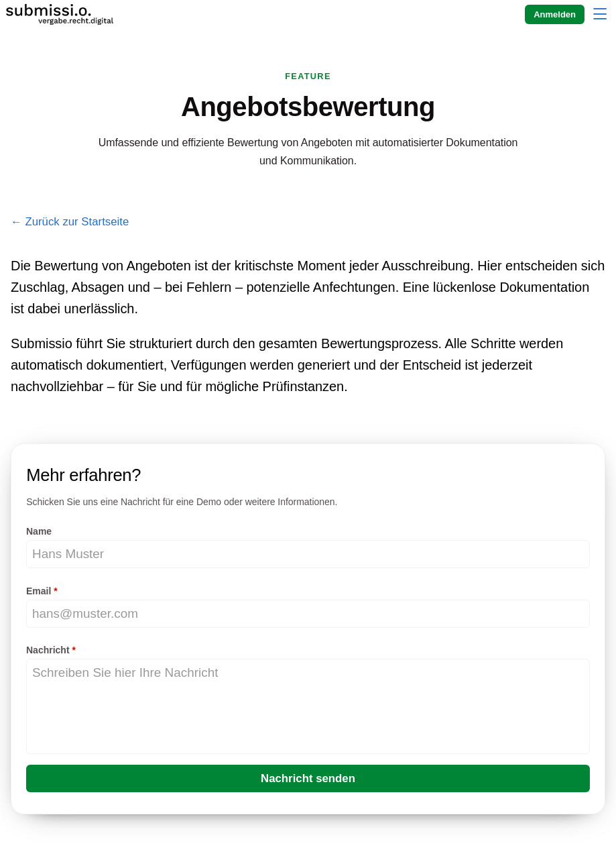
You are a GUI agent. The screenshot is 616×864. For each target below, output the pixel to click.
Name (39, 531)
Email (39, 591)
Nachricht (48, 650)
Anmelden (555, 14)
